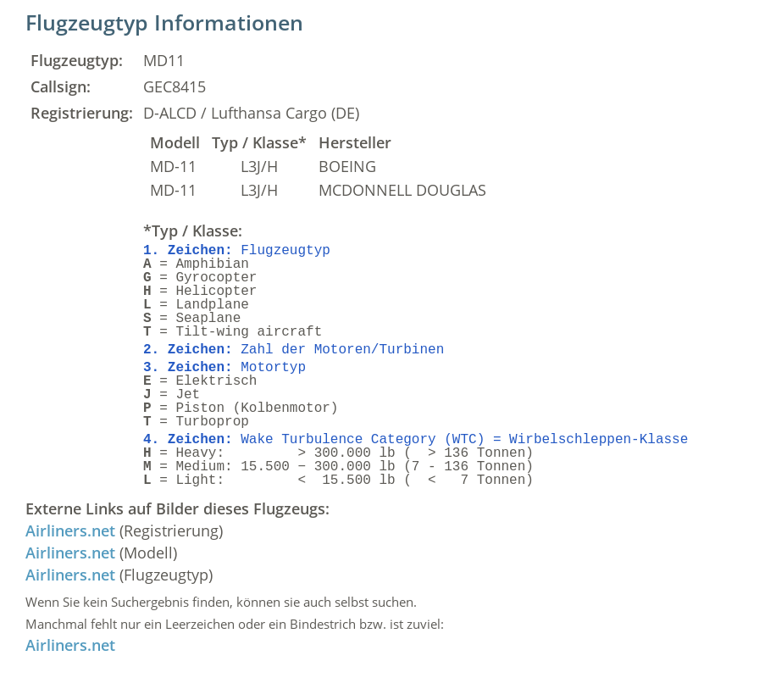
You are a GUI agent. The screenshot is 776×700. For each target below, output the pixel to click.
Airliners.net (70, 531)
